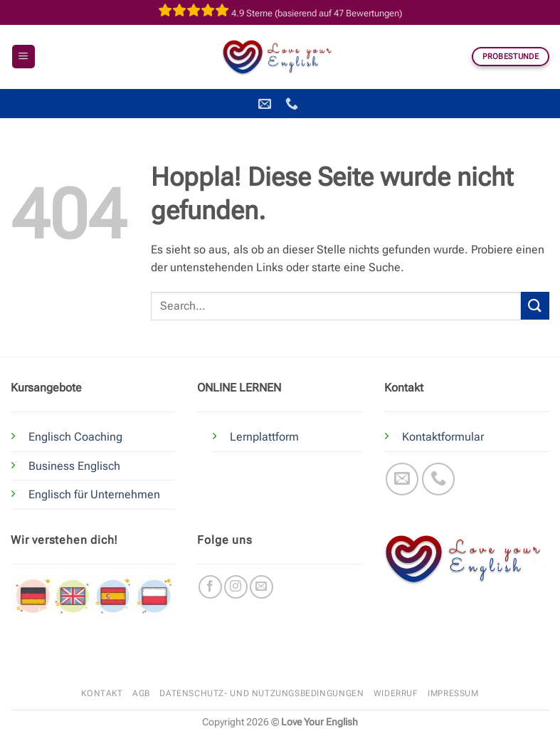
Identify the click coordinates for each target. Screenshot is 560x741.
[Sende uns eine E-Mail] (402, 479)
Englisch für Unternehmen (94, 494)
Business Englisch (74, 466)
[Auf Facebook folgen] (210, 587)
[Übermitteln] (535, 306)
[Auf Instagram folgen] (236, 587)
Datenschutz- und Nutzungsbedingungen (261, 693)
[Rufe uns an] (439, 479)
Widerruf (396, 693)
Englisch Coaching (75, 437)
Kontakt (102, 693)
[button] (23, 57)
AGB (141, 693)
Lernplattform (264, 437)
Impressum (453, 693)
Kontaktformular (443, 437)
